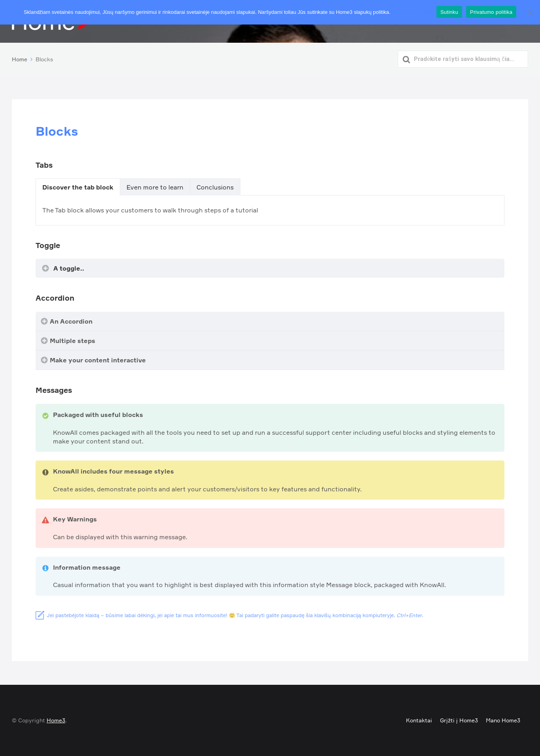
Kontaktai (419, 720)
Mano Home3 (503, 720)
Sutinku (449, 12)
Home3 (56, 720)
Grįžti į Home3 (459, 720)
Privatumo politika (412, 12)
